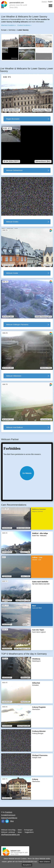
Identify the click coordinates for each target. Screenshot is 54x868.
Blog (12, 821)
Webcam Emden (12, 222)
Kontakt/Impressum (8, 815)
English (50, 2)
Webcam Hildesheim (14, 376)
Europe (4, 30)
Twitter (7, 821)
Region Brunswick (13, 119)
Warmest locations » (9, 25)
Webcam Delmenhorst (14, 170)
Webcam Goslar (12, 273)
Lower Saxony (23, 30)
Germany (12, 30)
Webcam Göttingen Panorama (17, 324)
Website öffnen (27, 473)
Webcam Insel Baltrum (14, 427)
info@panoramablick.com (10, 834)
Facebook (3, 821)
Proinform (9, 812)
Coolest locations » (24, 25)
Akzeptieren (27, 865)
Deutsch (44, 2)
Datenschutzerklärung (9, 818)
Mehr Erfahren (45, 862)
